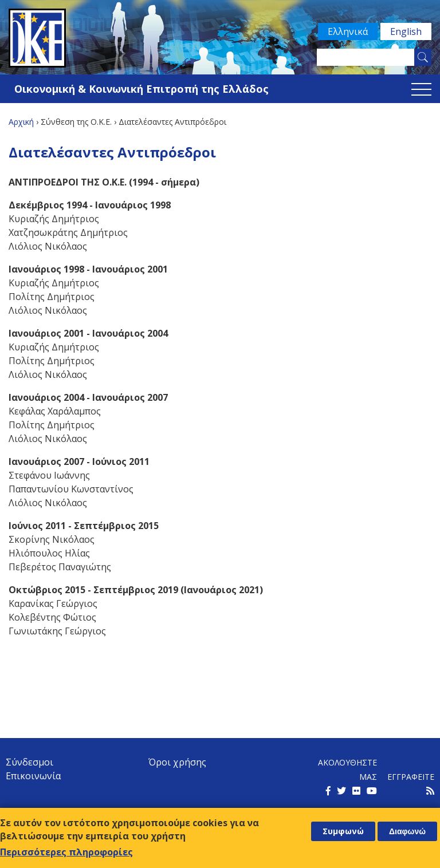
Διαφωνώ (407, 831)
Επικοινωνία (33, 776)
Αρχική (21, 122)
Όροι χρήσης (177, 762)
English (406, 31)
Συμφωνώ (343, 831)
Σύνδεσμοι (30, 762)
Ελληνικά (348, 31)
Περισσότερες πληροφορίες (66, 852)
